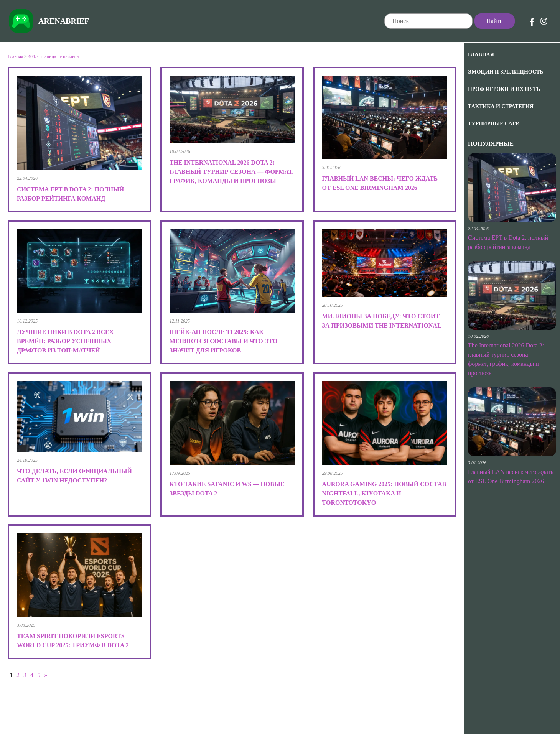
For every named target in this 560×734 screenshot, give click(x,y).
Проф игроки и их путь (504, 89)
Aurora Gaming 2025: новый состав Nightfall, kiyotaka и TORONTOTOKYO (384, 493)
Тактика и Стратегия (501, 106)
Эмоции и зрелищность (506, 72)
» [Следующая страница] (46, 675)
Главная (481, 55)
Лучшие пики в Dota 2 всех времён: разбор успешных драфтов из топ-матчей (65, 341)
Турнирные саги (494, 124)
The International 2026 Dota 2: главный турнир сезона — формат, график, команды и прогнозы (231, 172)
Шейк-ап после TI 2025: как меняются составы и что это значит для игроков (224, 341)
